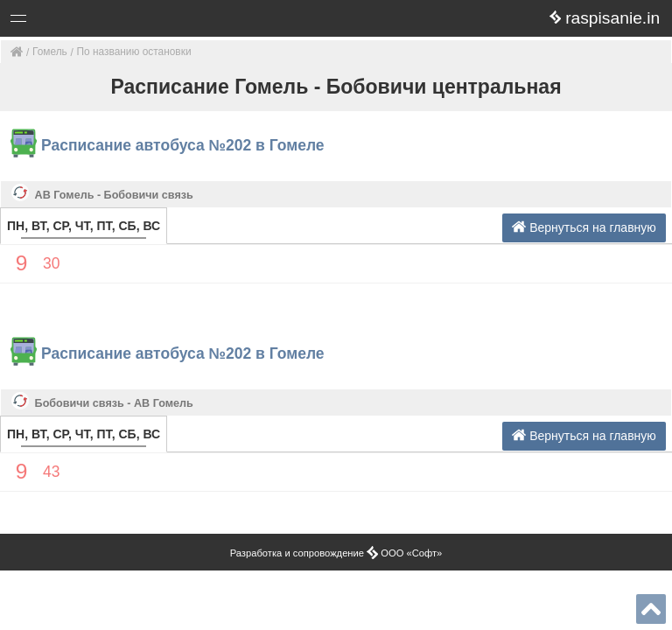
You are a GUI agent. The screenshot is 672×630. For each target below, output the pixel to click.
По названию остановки (134, 52)
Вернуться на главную (584, 227)
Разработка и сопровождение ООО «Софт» (336, 553)
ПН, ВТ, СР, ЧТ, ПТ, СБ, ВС (84, 226)
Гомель (50, 52)
